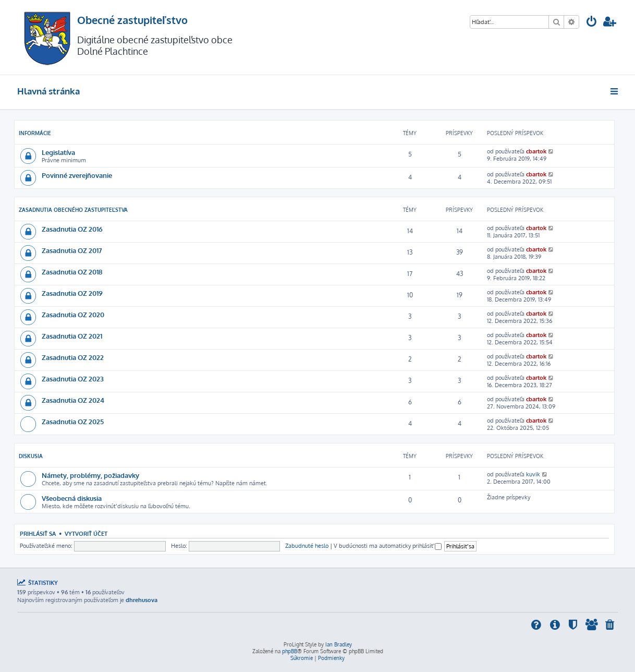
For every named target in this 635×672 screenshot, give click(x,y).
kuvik (533, 474)
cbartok (536, 151)
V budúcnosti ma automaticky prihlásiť (388, 546)
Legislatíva (58, 152)
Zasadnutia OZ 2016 (72, 229)
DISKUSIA (31, 456)
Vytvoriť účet (86, 533)
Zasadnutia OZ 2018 (72, 272)
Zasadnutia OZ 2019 (72, 293)
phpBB (290, 651)
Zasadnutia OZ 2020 (73, 314)
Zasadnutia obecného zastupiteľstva (73, 210)
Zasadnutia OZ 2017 (72, 250)
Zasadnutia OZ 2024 (73, 400)
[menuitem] (592, 23)
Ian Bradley (339, 644)
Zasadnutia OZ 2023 (73, 379)
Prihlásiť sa (38, 533)
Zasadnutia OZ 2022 (73, 357)
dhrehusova (142, 600)
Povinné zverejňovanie (77, 175)
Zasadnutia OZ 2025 (73, 421)
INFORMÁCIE (35, 133)
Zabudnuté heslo (307, 546)
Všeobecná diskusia (72, 498)
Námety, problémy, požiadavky (90, 475)
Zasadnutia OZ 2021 (72, 336)
